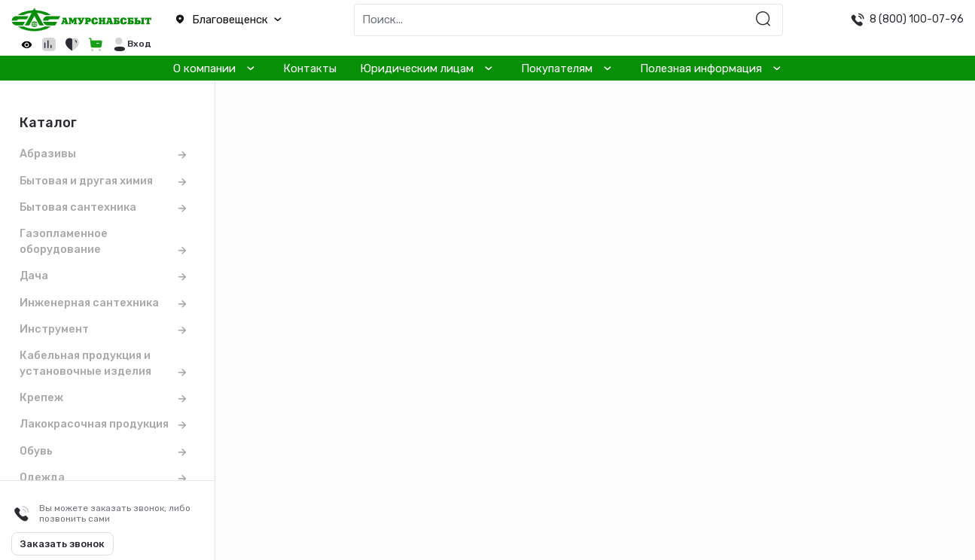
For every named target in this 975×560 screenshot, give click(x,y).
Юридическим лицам (417, 68)
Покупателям (557, 68)
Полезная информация (701, 68)
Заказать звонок (62, 544)
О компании (204, 68)
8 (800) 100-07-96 (917, 19)
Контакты (310, 68)
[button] (244, 20)
